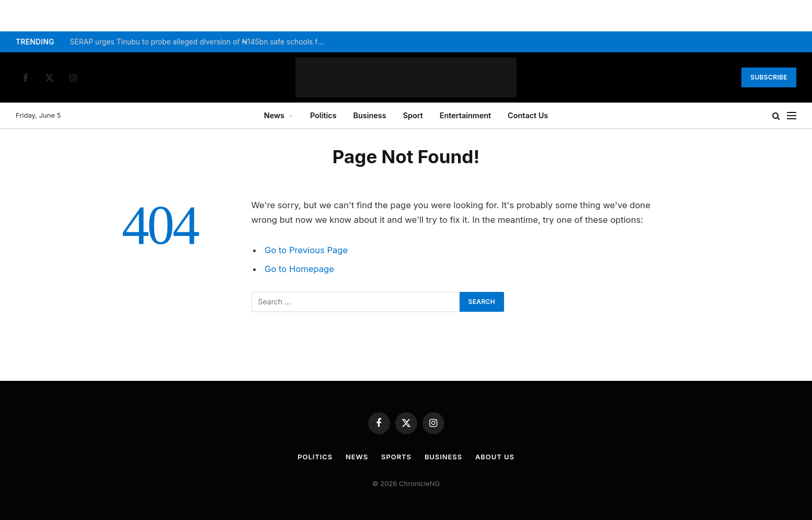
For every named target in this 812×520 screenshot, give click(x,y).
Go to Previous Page (306, 250)
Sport (413, 115)
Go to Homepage (299, 269)
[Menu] (792, 116)
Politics (323, 115)
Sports (396, 457)
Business (370, 115)
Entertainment (465, 115)
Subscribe (769, 77)
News (274, 115)
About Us (495, 457)
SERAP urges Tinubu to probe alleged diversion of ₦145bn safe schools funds (201, 42)
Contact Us (528, 115)
